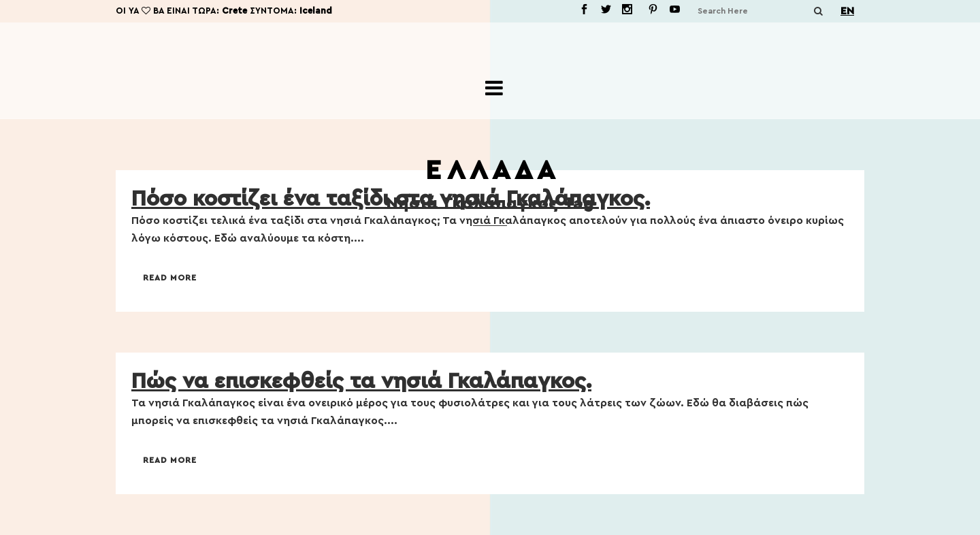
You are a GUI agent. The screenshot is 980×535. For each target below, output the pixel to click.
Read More (170, 278)
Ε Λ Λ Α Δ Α (490, 171)
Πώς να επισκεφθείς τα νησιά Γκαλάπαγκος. (361, 381)
